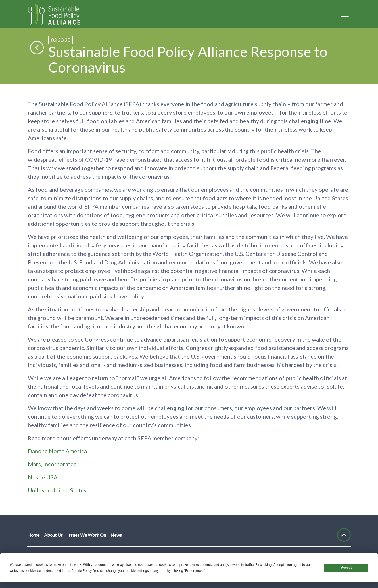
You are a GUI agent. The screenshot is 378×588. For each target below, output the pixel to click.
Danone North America (57, 451)
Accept (346, 568)
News (116, 535)
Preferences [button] (194, 571)
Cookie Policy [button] (81, 571)
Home (33, 535)
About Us (53, 535)
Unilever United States (57, 490)
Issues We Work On (87, 535)
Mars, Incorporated (52, 464)
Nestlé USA (43, 477)
